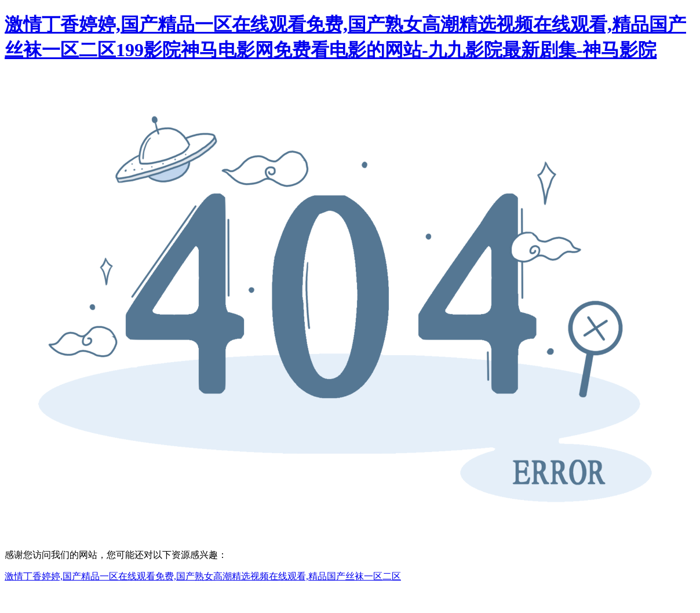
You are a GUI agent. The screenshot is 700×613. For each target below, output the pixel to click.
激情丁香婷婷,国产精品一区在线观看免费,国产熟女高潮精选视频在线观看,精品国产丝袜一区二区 (203, 576)
